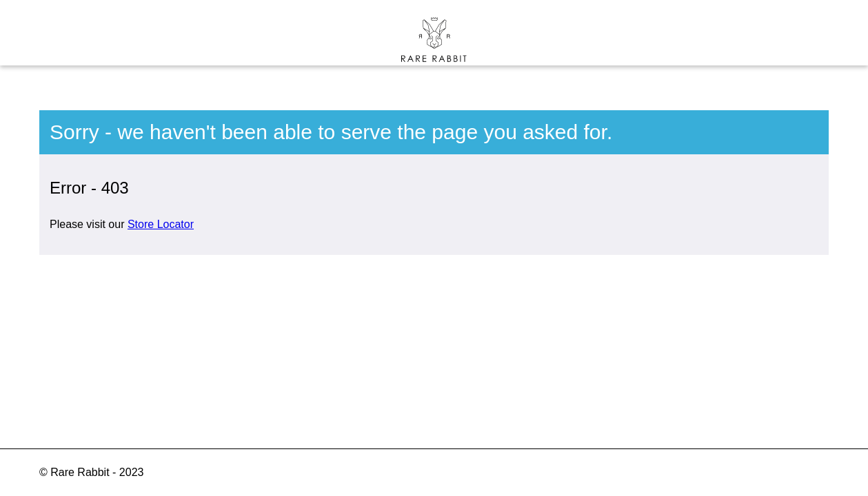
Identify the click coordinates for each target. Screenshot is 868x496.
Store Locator (161, 224)
